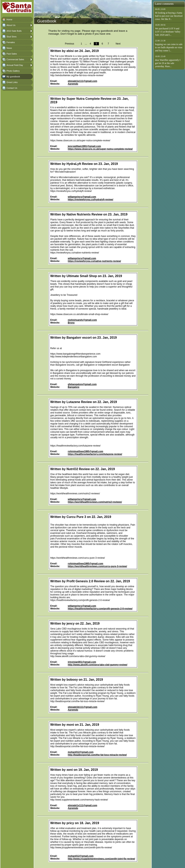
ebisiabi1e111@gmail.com (82, 81)
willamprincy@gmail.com (82, 197)
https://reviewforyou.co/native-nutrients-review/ (94, 261)
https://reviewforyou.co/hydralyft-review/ (91, 200)
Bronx (71, 323)
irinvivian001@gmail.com (82, 662)
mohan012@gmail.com (81, 752)
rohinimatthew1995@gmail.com (86, 451)
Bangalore (74, 387)
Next (118, 44)
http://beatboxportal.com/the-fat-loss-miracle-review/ (97, 755)
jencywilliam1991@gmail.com (84, 146)
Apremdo (73, 84)
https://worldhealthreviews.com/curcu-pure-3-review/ (97, 566)
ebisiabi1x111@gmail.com (82, 805)
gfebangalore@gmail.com (82, 384)
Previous (69, 44)
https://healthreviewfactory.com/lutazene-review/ (95, 454)
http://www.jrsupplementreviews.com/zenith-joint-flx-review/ (101, 859)
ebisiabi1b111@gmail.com (83, 707)
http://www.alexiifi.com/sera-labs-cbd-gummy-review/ (98, 665)
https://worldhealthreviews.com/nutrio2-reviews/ (95, 502)
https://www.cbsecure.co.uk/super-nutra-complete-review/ (100, 149)
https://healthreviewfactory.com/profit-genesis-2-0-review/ (100, 609)
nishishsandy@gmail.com (82, 320)
